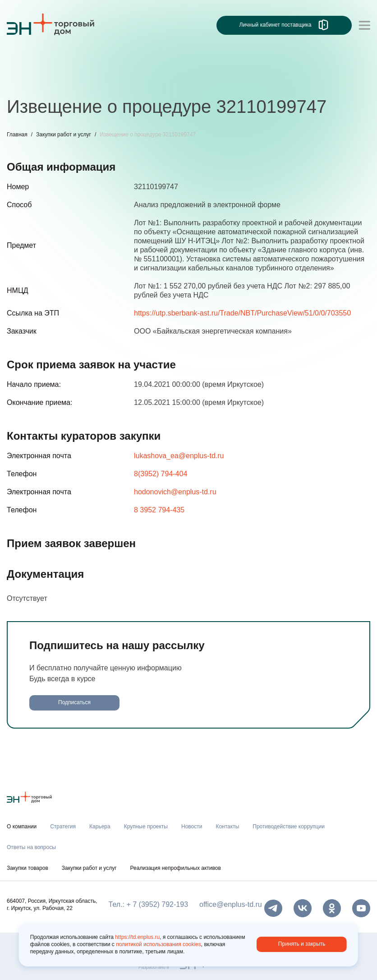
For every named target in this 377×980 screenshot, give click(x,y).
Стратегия (63, 827)
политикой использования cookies (159, 944)
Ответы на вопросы (31, 847)
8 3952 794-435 (159, 510)
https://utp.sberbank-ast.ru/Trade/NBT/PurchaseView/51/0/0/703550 (242, 313)
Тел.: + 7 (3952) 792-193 (148, 904)
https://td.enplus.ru (137, 937)
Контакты (227, 827)
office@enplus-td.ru (231, 904)
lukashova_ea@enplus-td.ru (179, 456)
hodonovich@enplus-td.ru (175, 492)
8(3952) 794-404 (161, 474)
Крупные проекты (146, 827)
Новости (192, 827)
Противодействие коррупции (289, 827)
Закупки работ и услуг (64, 135)
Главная (17, 135)
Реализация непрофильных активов (176, 868)
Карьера (100, 827)
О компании (22, 827)
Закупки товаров (28, 868)
